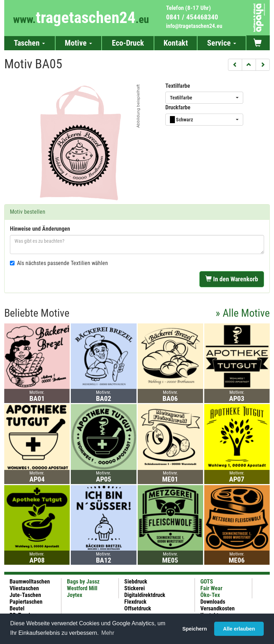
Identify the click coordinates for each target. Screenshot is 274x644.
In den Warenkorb (232, 279)
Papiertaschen (26, 602)
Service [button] (222, 43)
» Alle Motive (243, 313)
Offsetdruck (138, 608)
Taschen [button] (29, 43)
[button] (235, 65)
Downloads (213, 602)
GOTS (207, 582)
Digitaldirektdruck (145, 595)
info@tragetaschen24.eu (194, 26)
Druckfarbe (178, 107)
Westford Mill (82, 588)
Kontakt (176, 43)
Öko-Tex (210, 595)
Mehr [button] (108, 633)
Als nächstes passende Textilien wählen (59, 263)
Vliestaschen (24, 588)
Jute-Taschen (25, 595)
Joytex (75, 595)
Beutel (17, 608)
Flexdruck (135, 602)
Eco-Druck (128, 43)
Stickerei (135, 588)
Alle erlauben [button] (239, 629)
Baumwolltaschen (30, 582)
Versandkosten (218, 608)
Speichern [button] (195, 629)
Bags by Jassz (83, 582)
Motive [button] (78, 43)
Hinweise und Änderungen (40, 229)
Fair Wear (211, 588)
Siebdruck (136, 582)
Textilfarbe (178, 86)
